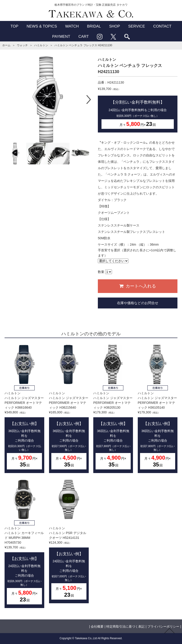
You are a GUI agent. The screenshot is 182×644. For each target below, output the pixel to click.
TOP (14, 26)
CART (84, 37)
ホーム (6, 45)
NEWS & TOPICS (42, 26)
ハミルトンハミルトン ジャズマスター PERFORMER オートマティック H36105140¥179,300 (158, 409)
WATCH (72, 26)
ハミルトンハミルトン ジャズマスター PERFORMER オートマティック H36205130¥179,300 (113, 409)
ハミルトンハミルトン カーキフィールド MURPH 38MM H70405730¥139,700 (24, 544)
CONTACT (162, 26)
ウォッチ (22, 45)
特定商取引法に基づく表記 (125, 626)
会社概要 (97, 626)
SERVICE (137, 26)
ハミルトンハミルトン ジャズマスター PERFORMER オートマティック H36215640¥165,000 (69, 409)
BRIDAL (94, 26)
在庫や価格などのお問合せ (138, 303)
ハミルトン (41, 45)
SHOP (114, 26)
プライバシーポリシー (163, 626)
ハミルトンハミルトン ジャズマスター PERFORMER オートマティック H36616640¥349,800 (24, 409)
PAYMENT (61, 37)
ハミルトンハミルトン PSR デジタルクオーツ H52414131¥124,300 (69, 542)
